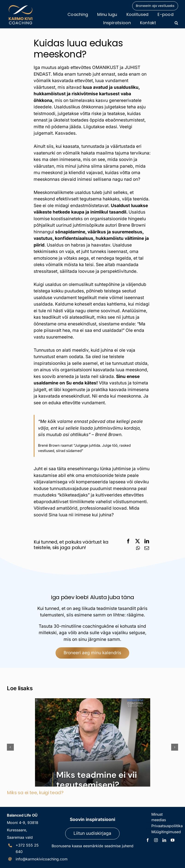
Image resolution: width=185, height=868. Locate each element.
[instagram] (156, 840)
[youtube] (173, 840)
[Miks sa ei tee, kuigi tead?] (93, 701)
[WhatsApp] (138, 548)
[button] (176, 23)
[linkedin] (164, 840)
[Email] (147, 548)
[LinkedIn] (147, 541)
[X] (138, 541)
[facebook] (148, 840)
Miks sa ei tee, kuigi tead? (35, 793)
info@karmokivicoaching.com (42, 859)
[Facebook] (128, 541)
